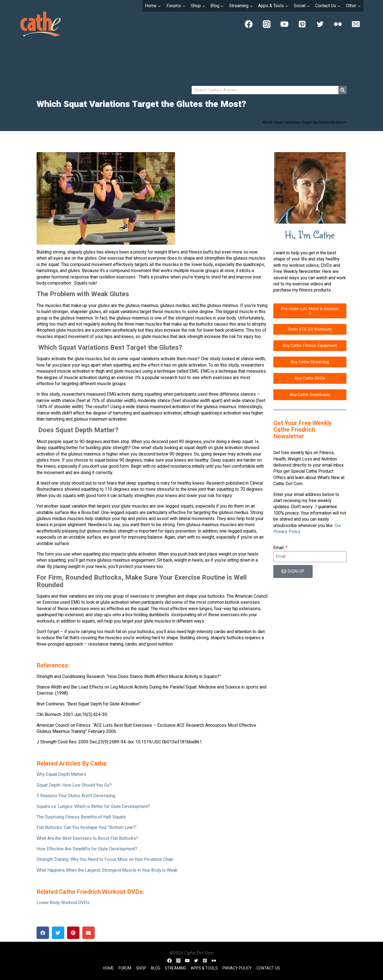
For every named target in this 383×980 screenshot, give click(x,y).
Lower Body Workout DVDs (63, 903)
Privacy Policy (237, 968)
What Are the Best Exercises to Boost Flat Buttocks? (87, 838)
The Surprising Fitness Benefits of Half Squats (81, 817)
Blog (156, 968)
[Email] (356, 24)
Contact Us (268, 968)
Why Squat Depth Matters (61, 774)
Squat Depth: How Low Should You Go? (74, 785)
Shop (141, 968)
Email (279, 548)
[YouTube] (284, 24)
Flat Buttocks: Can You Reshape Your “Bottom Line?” (87, 828)
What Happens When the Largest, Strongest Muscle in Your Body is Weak (107, 870)
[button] (43, 933)
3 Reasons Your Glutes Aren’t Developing (76, 796)
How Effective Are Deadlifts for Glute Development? (87, 849)
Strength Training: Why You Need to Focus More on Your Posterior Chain (105, 859)
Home (108, 968)
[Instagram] (267, 24)
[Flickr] (338, 24)
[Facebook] (249, 24)
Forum (125, 968)
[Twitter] (320, 24)
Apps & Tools (204, 968)
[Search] (343, 90)
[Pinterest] (302, 24)
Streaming (175, 968)
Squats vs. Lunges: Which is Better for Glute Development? (93, 807)
